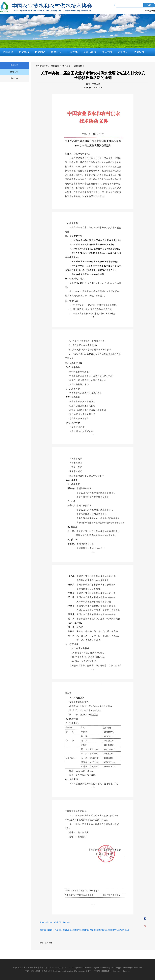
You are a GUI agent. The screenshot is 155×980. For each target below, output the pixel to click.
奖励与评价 (90, 52)
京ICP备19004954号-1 (103, 971)
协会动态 (40, 52)
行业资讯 (123, 52)
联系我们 (40, 61)
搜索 (149, 5)
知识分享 (24, 61)
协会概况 (24, 52)
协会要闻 (14, 79)
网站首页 (8, 52)
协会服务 (56, 52)
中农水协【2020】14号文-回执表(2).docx (55, 922)
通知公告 (14, 72)
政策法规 (139, 52)
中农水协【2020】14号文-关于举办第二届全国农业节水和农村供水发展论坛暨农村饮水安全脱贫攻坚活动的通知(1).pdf (84, 930)
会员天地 (72, 52)
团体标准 (107, 52)
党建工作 (8, 61)
